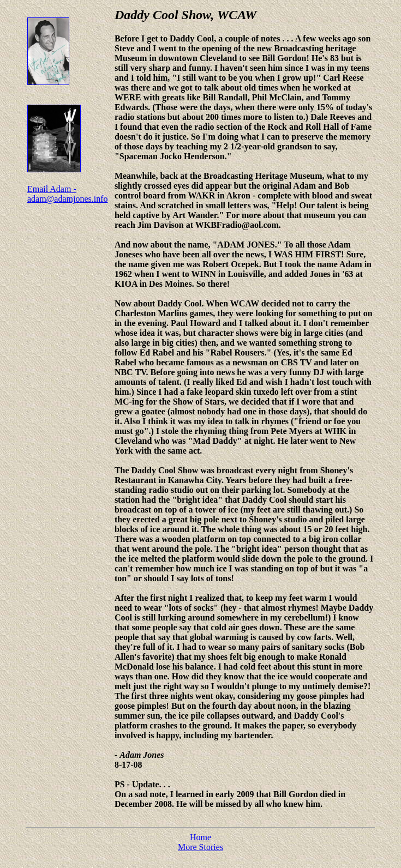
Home (200, 837)
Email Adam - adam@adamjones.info (68, 194)
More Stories (200, 847)
